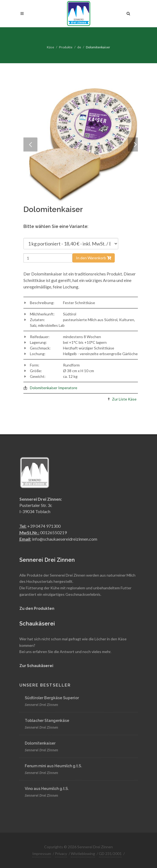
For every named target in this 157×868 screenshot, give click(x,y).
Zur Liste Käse (124, 399)
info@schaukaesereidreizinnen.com (65, 539)
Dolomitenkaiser (40, 743)
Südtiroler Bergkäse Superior (52, 698)
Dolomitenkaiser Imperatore (54, 388)
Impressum (42, 854)
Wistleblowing (83, 854)
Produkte (66, 47)
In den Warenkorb (94, 258)
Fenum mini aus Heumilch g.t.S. (53, 766)
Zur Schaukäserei (36, 666)
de (79, 47)
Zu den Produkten (37, 608)
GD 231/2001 (110, 854)
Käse (50, 47)
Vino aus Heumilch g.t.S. (47, 789)
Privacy (61, 854)
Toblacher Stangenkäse (47, 721)
